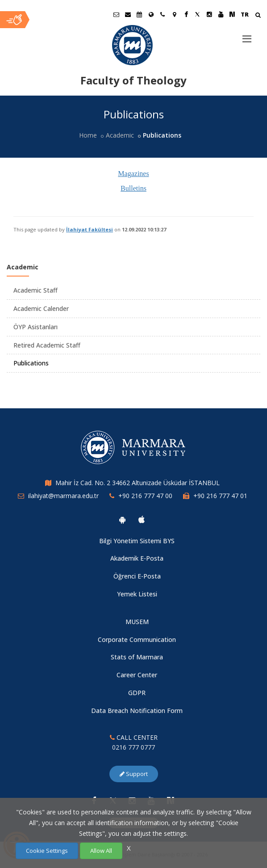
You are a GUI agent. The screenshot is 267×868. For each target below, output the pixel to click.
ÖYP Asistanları (35, 327)
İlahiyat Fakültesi (90, 229)
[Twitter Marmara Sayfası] (197, 14)
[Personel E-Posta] (128, 14)
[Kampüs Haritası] (174, 14)
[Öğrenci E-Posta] (116, 14)
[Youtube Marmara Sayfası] (221, 14)
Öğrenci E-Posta (137, 576)
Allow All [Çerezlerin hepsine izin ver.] (101, 851)
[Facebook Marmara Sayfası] (186, 14)
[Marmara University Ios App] (142, 520)
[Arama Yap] (258, 16)
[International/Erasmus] (151, 14)
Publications (31, 363)
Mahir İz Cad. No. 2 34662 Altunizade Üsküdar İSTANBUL (138, 483)
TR (245, 14)
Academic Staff (35, 290)
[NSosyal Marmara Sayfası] (232, 14)
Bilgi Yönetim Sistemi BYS (137, 541)
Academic (120, 135)
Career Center (137, 675)
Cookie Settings (47, 851)
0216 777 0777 (133, 747)
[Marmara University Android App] (122, 520)
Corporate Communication (137, 639)
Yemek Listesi (137, 594)
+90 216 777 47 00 (145, 496)
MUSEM (137, 622)
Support (134, 774)
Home (88, 135)
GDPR (137, 693)
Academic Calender (41, 308)
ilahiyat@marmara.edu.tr (63, 496)
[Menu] (247, 35)
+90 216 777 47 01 (220, 496)
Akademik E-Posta (137, 558)
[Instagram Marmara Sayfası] (209, 14)
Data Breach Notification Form (137, 711)
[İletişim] (163, 14)
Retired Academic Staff (47, 345)
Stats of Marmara (137, 657)
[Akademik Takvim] (139, 14)
